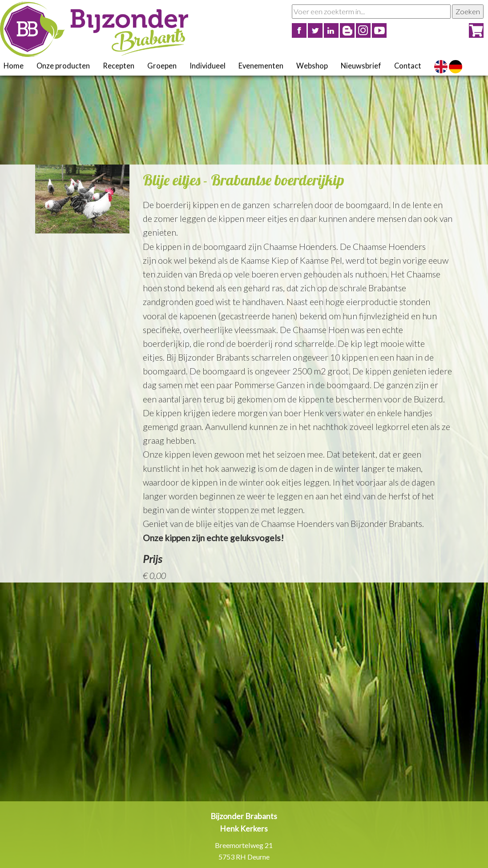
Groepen (162, 66)
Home (14, 66)
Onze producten (63, 66)
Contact (408, 66)
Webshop (312, 66)
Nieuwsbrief (361, 66)
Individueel (208, 66)
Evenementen (261, 66)
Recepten (119, 66)
